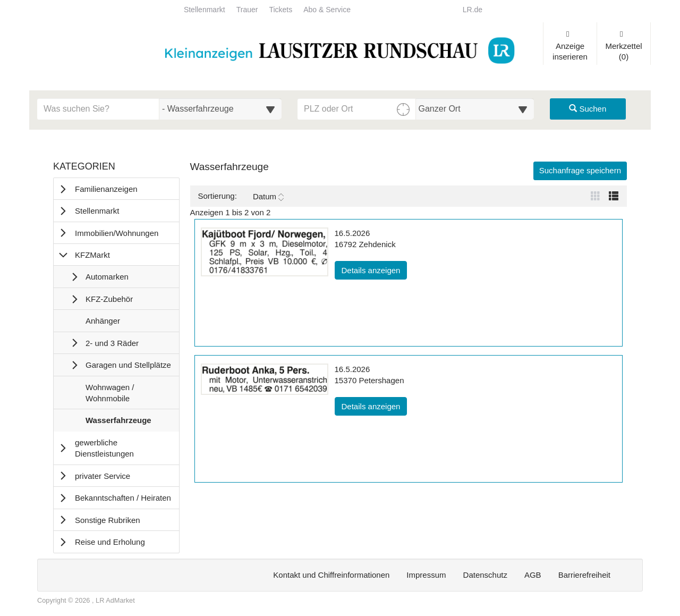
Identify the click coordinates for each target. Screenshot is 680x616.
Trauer (247, 10)
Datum (268, 197)
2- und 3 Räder (112, 343)
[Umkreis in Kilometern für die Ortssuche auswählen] (475, 109)
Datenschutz (485, 575)
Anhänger (103, 323)
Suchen (588, 109)
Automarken (107, 277)
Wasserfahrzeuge (118, 423)
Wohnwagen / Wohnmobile (109, 395)
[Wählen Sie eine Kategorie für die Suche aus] (220, 109)
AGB (533, 575)
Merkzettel (624, 46)
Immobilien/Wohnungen (117, 233)
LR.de (473, 10)
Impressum (426, 575)
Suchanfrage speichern (580, 170)
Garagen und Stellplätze (128, 365)
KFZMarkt (92, 255)
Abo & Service (327, 10)
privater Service (103, 476)
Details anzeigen (375, 269)
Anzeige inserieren (570, 46)
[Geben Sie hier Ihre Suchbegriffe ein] (98, 109)
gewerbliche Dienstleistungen (104, 448)
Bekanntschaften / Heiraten (123, 498)
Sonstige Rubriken (108, 520)
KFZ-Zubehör (109, 299)
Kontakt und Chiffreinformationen (331, 575)
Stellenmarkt (205, 10)
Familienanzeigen (106, 189)
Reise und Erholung (110, 542)
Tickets (280, 10)
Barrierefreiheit (584, 575)
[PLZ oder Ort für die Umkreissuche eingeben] (357, 109)
